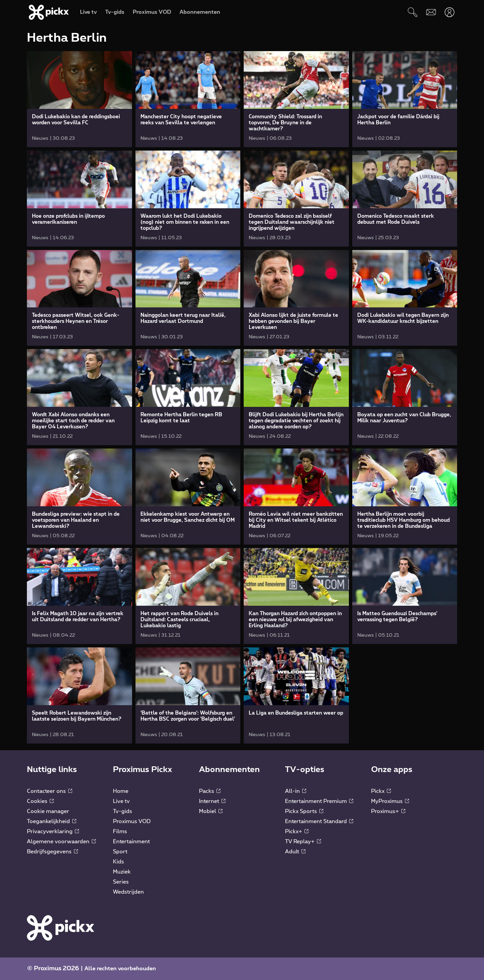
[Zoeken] (413, 12)
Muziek (122, 872)
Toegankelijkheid (52, 821)
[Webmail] (431, 12)
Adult (295, 852)
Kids (118, 862)
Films (120, 832)
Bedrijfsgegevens (52, 852)
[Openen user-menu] (450, 12)
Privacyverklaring (53, 832)
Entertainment (131, 842)
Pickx (381, 791)
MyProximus (390, 801)
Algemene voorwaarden (61, 842)
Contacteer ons (50, 791)
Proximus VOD (132, 821)
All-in (296, 791)
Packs (210, 791)
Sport (120, 852)
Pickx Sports (304, 811)
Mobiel (211, 811)
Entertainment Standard (319, 821)
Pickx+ (297, 832)
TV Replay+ (303, 842)
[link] (79, 99)
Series (121, 882)
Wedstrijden (128, 892)
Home (121, 791)
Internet (212, 801)
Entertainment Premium (319, 801)
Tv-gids (123, 811)
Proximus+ (388, 811)
